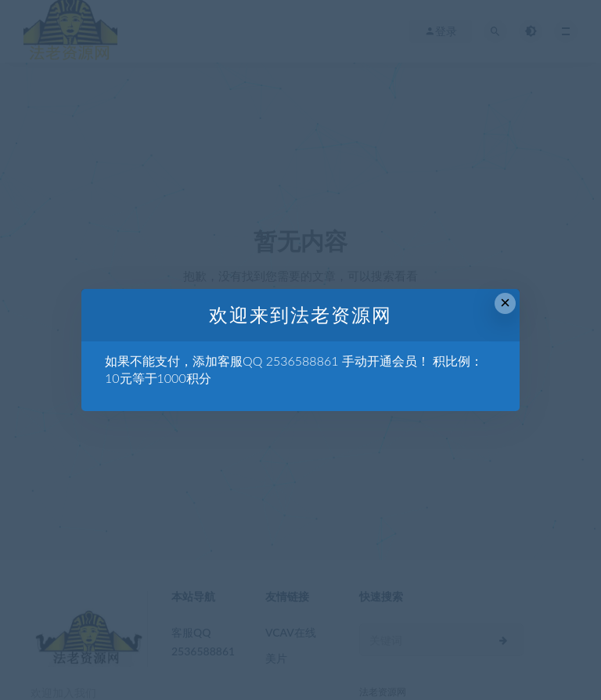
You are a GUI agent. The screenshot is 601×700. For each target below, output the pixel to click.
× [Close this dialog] (505, 303)
